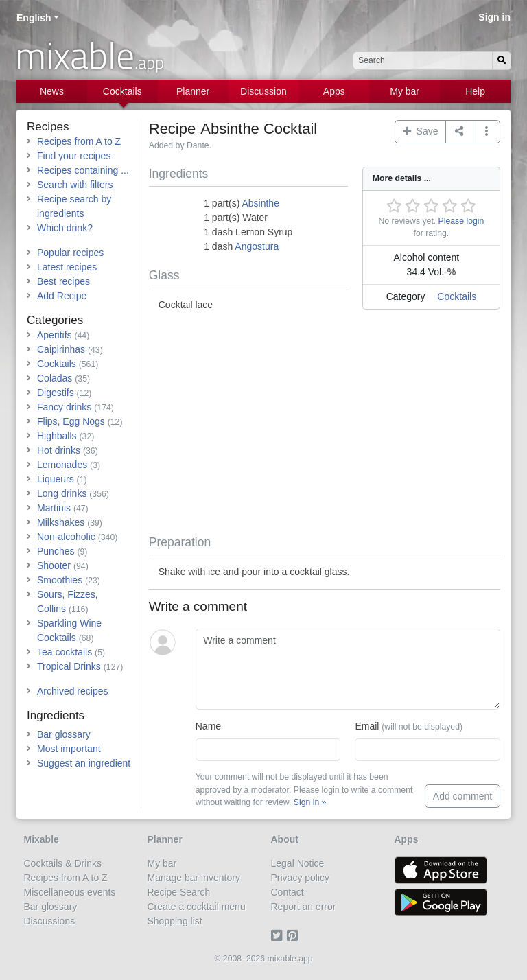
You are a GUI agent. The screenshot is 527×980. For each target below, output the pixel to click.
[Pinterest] (295, 935)
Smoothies (60, 580)
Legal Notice (298, 863)
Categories (55, 320)
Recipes (48, 127)
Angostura (257, 246)
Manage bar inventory (194, 878)
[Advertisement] (325, 425)
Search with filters (75, 185)
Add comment (462, 796)
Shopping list (175, 921)
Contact (288, 892)
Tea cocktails (65, 652)
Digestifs (56, 393)
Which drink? (65, 228)
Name (208, 726)
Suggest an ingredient (84, 763)
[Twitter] (279, 935)
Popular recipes (70, 253)
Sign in (494, 17)
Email (409, 726)
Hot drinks (59, 450)
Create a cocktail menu (197, 907)
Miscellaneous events (70, 892)
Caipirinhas (61, 349)
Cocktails (122, 91)
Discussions (50, 921)
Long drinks (62, 493)
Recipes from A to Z (79, 141)
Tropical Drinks (69, 666)
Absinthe (260, 203)
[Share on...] (459, 132)
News (52, 91)
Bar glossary (64, 734)
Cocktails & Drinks (63, 863)
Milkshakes (61, 522)
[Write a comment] (348, 669)
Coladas (55, 378)
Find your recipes (74, 156)
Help (475, 91)
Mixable (42, 839)
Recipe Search (179, 892)
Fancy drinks (64, 407)
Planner (193, 91)
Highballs (57, 436)
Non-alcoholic (66, 537)
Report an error (304, 907)
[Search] (502, 61)
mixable (90, 55)
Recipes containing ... (83, 170)
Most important (69, 749)
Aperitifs (55, 335)
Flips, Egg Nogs (71, 421)
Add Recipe (62, 296)
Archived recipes (73, 691)
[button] (487, 132)
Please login (461, 221)
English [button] (34, 18)
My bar (405, 91)
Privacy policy (301, 878)
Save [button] (421, 131)
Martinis (54, 508)
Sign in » (310, 802)
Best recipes (63, 281)
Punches (56, 551)
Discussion (263, 91)
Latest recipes (67, 267)
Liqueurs (56, 479)
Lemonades (62, 465)
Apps (334, 91)
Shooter (54, 565)
